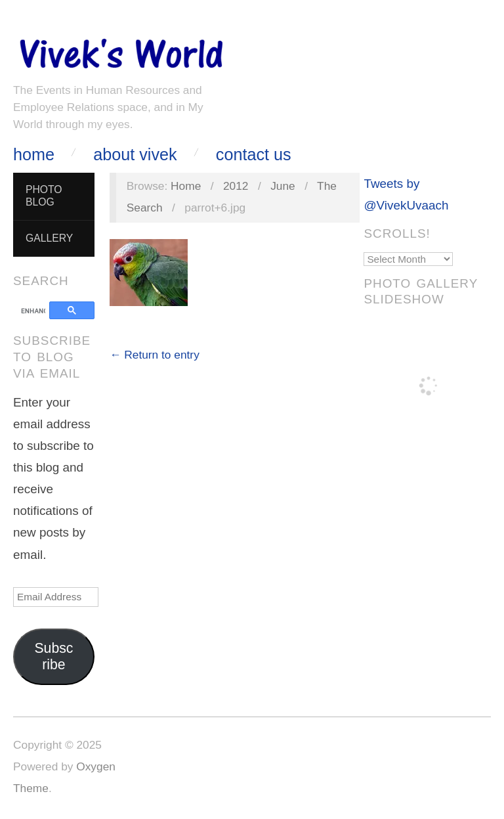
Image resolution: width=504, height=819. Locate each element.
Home (34, 155)
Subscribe (53, 656)
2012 (236, 186)
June (283, 186)
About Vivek (135, 155)
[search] (33, 311)
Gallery (49, 238)
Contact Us (254, 155)
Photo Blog (44, 196)
